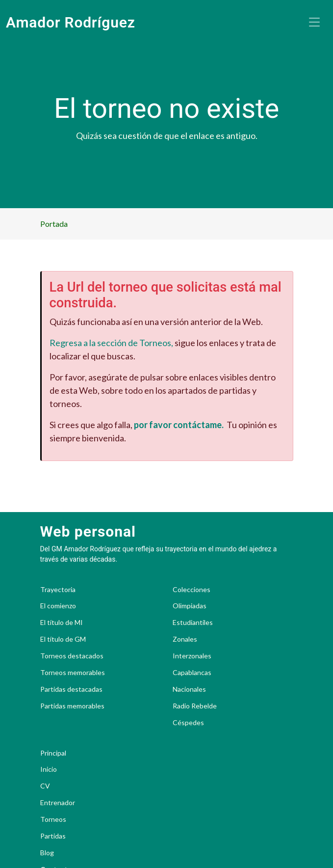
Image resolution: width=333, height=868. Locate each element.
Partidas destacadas (71, 689)
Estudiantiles (193, 623)
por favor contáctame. (179, 425)
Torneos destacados (72, 656)
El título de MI (62, 623)
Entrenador (58, 803)
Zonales (185, 639)
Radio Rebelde (195, 706)
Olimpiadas (190, 606)
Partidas (53, 836)
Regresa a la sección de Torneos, (111, 343)
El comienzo (58, 606)
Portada (54, 224)
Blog (47, 853)
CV (45, 786)
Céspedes (188, 723)
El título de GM (63, 639)
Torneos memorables (73, 673)
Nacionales (189, 689)
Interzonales (192, 656)
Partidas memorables (72, 706)
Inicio (49, 769)
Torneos (53, 819)
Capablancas (192, 673)
